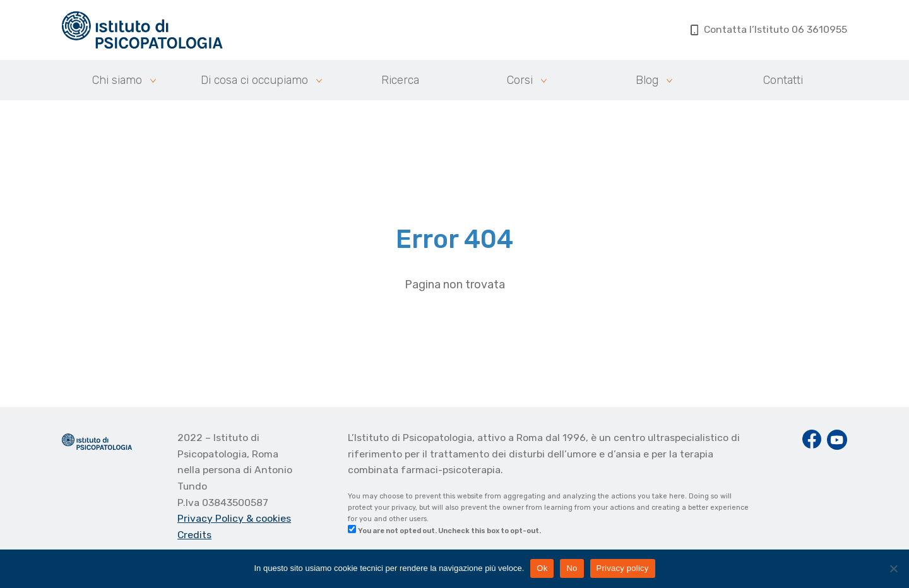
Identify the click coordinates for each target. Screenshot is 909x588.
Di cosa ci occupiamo (254, 80)
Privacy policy (623, 568)
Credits (194, 535)
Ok (542, 568)
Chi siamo (117, 80)
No (572, 568)
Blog (647, 80)
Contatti (783, 80)
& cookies (269, 518)
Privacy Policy (212, 518)
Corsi (520, 80)
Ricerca (400, 80)
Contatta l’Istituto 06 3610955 (769, 29)
